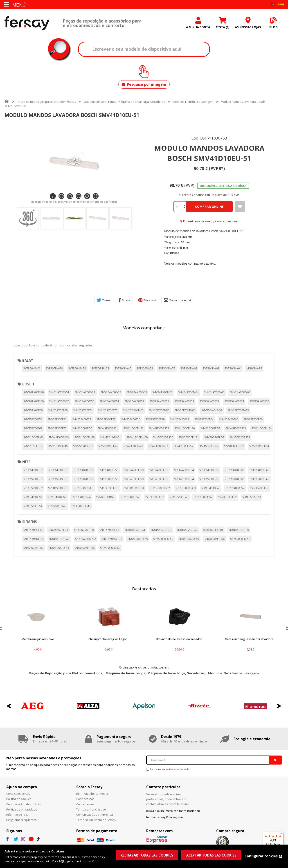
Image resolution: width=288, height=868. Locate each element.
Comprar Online (209, 207)
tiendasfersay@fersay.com (165, 817)
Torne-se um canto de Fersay (96, 820)
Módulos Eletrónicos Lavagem (193, 102)
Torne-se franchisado (91, 809)
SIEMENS (30, 522)
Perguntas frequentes (21, 820)
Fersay (27, 23)
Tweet (104, 300)
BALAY (28, 360)
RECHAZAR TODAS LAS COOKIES (147, 855)
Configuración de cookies (24, 804)
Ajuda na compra (22, 787)
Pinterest (147, 300)
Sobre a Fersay (89, 787)
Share (124, 300)
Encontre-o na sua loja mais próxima (210, 221)
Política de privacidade (22, 809)
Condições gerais (18, 794)
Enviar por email (178, 300)
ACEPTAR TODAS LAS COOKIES (211, 855)
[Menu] (281, 834)
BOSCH (28, 384)
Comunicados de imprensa (95, 815)
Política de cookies (19, 799)
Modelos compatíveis (144, 328)
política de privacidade (178, 769)
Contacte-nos (85, 804)
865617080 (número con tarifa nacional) (173, 811)
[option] (38, 628)
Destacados (144, 589)
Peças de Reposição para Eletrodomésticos (46, 102)
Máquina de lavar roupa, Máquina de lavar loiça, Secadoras (124, 102)
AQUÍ (63, 861)
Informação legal (18, 815)
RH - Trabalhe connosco (92, 794)
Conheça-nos (85, 799)
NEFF (26, 462)
